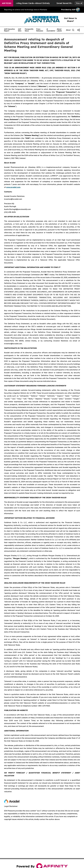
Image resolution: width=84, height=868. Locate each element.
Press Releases (40, 30)
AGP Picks (7, 3)
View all (79, 3)
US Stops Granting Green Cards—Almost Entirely (29, 3)
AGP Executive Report (9, 30)
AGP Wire (20, 30)
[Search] (73, 30)
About (68, 30)
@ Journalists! (51, 30)
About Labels (59, 30)
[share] (79, 30)
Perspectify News (29, 30)
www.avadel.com (13, 187)
